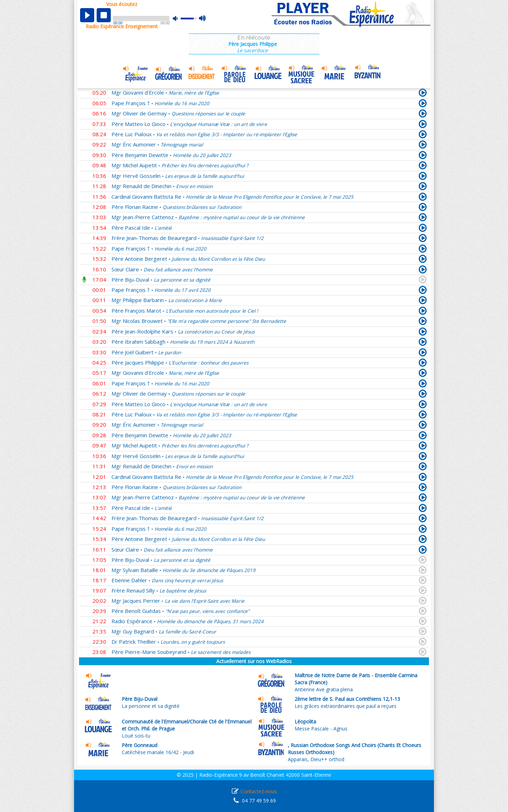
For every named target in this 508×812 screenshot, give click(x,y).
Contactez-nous (259, 791)
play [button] (87, 15)
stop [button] (104, 15)
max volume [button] (203, 19)
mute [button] (179, 19)
